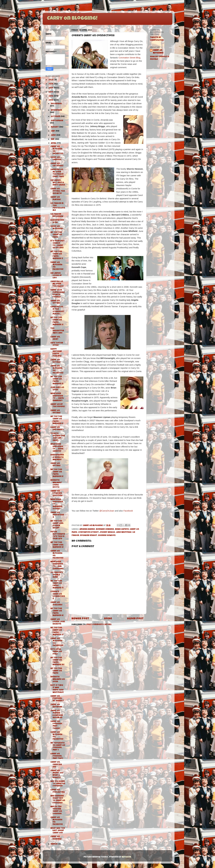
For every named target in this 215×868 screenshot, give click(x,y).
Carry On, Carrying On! (56, 765)
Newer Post (80, 619)
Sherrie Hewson (107, 536)
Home (108, 619)
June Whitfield (124, 532)
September (57, 121)
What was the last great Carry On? (58, 831)
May (53, 139)
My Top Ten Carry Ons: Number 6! (57, 545)
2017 (51, 92)
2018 (51, 88)
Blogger (126, 857)
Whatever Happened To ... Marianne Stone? (57, 504)
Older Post (135, 619)
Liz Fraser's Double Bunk (57, 575)
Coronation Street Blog (129, 58)
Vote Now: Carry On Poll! (56, 652)
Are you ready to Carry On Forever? (58, 784)
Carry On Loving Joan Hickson (58, 622)
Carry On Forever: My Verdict (57, 699)
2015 (51, 100)
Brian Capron (122, 529)
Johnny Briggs (107, 532)
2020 (51, 80)
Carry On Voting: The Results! (58, 191)
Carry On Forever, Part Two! (57, 756)
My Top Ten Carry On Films (56, 235)
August (55, 127)
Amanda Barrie (87, 529)
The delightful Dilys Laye (57, 331)
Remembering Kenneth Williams (57, 457)
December (56, 104)
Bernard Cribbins (105, 529)
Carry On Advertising (57, 515)
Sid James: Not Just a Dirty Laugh (58, 183)
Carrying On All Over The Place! (57, 284)
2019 (51, 84)
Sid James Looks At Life (56, 276)
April (54, 143)
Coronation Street (88, 532)
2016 (51, 96)
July (53, 131)
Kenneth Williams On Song (58, 679)
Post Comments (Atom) (99, 625)
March (54, 844)
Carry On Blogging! (72, 19)
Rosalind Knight (89, 536)
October (56, 117)
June (54, 135)
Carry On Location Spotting (56, 493)
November (56, 110)
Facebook (128, 511)
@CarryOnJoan (107, 511)
